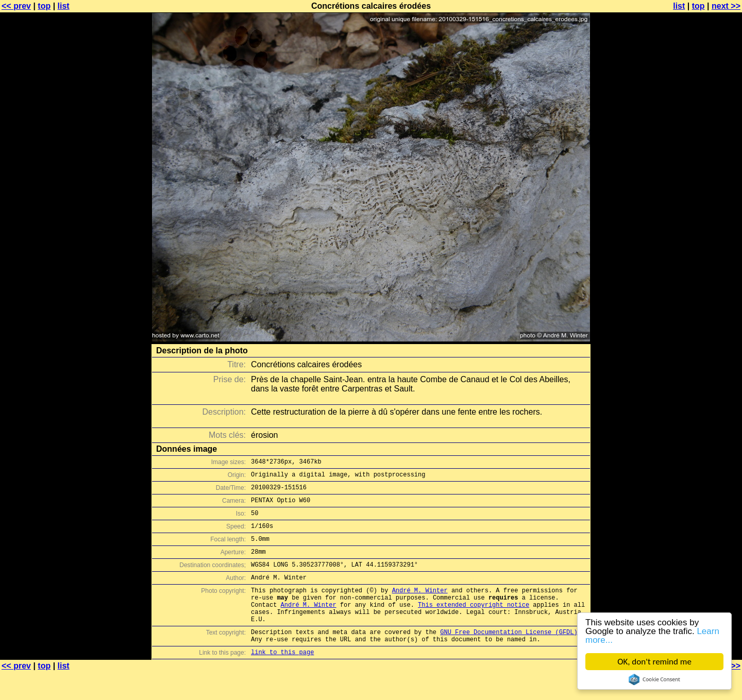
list (64, 6)
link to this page (282, 680)
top (44, 6)
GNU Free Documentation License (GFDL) (509, 656)
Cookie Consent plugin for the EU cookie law (654, 679)
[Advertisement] (700, 255)
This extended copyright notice (474, 625)
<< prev (16, 6)
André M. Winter (420, 607)
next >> (726, 6)
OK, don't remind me (654, 662)
